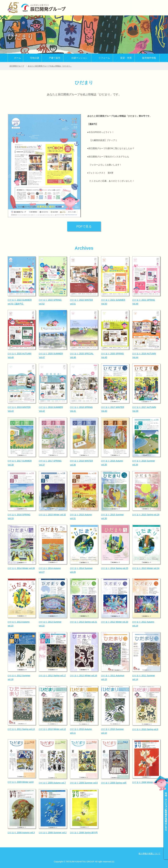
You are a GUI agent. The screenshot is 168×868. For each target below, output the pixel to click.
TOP (122, 11)
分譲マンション (79, 58)
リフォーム (104, 58)
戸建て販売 (55, 58)
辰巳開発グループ (17, 66)
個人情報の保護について (149, 854)
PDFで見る (84, 226)
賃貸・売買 (126, 58)
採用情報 (153, 11)
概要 (137, 11)
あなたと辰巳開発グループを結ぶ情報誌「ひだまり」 (50, 66)
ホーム (17, 58)
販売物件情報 (149, 58)
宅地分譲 (35, 58)
